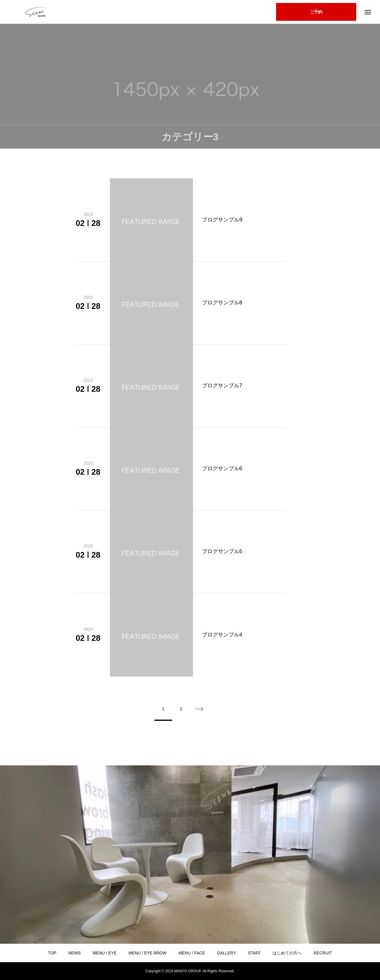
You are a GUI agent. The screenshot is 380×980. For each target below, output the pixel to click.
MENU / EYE (105, 953)
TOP (52, 953)
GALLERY (227, 953)
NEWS (75, 953)
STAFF (254, 953)
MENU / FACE (192, 953)
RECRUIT (323, 953)
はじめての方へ (287, 953)
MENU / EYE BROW (148, 953)
